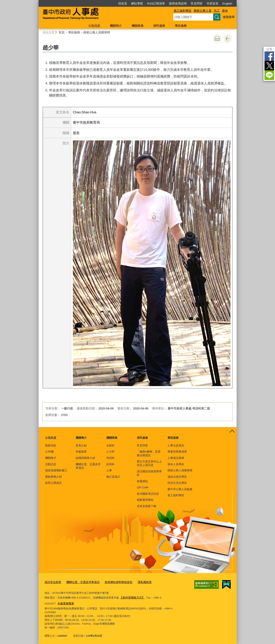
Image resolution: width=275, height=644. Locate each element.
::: (37, 2)
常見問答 (197, 3)
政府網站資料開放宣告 (114, 582)
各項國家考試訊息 (148, 494)
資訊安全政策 (52, 582)
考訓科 (110, 458)
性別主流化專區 (177, 483)
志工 (217, 11)
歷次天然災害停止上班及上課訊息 (149, 463)
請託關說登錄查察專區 (149, 473)
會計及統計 (113, 477)
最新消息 (51, 445)
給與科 (110, 464)
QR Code (143, 487)
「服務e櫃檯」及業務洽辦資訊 (149, 453)
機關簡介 (116, 26)
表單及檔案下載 (147, 506)
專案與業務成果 (177, 452)
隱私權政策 (139, 582)
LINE (269, 75)
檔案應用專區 (145, 500)
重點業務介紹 (53, 477)
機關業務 (138, 26)
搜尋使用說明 (178, 3)
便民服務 (159, 26)
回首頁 (123, 3)
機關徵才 (51, 458)
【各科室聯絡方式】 (131, 597)
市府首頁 (212, 3)
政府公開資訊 (53, 483)
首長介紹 (81, 445)
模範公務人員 (203, 11)
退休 (225, 11)
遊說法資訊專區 (177, 477)
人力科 (110, 452)
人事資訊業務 (176, 458)
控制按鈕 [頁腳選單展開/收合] (232, 431)
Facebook (269, 56)
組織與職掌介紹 (85, 458)
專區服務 (181, 26)
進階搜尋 (229, 17)
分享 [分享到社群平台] (269, 49)
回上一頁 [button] (227, 39)
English (227, 3)
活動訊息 (51, 464)
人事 (109, 470)
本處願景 (81, 452)
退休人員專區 (176, 464)
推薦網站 (142, 481)
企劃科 (110, 445)
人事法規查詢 (176, 445)
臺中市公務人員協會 (180, 489)
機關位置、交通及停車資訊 (88, 466)
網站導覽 (137, 3)
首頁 (62, 32)
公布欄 (49, 452)
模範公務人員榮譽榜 (97, 32)
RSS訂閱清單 (156, 3)
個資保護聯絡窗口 (56, 470)
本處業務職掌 (53, 602)
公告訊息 (94, 26)
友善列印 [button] (217, 39)
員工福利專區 (183, 11)
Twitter (269, 66)
